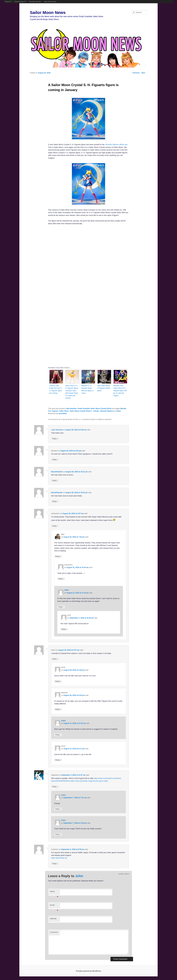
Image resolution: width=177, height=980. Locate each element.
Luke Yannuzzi (57, 430)
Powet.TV (8, 2)
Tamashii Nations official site (116, 144)
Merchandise (72, 409)
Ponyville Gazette (35, 2)
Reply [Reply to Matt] (58, 556)
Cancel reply (124, 874)
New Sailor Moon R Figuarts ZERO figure (104, 388)
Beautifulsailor (57, 472)
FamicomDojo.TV (20, 2)
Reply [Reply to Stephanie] (55, 787)
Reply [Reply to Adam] (61, 607)
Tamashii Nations (107, 411)
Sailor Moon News (50, 2)
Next (144, 73)
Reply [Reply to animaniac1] (55, 526)
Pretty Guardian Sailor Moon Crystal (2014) (94, 409)
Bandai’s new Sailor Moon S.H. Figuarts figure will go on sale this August (120, 391)
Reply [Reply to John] (64, 629)
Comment (54, 932)
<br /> (64, 244)
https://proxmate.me (59, 858)
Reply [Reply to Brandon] (55, 460)
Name (54, 892)
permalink (63, 414)
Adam (118, 411)
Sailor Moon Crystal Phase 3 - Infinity (84, 411)
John (79, 876)
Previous (135, 73)
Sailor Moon (64, 411)
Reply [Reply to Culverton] (55, 864)
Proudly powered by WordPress (88, 971)
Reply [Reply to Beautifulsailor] (55, 480)
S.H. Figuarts (53, 411)
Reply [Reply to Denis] (55, 659)
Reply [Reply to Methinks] (58, 709)
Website (53, 919)
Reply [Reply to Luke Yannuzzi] (55, 439)
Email (54, 906)
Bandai (123, 409)
